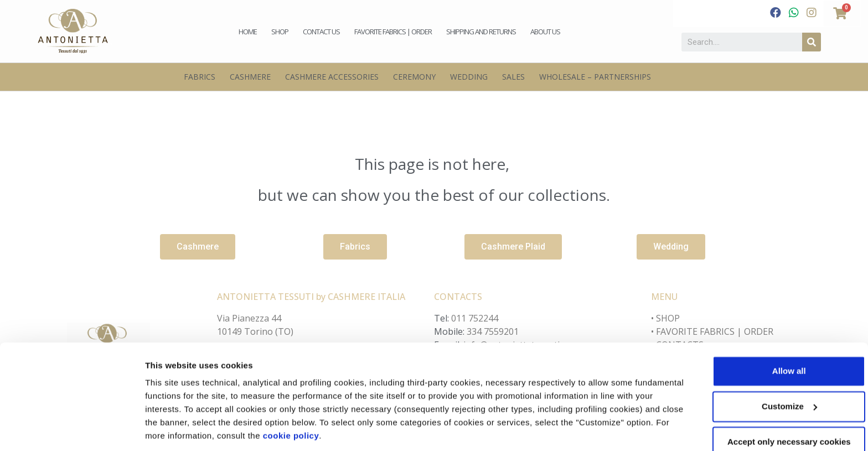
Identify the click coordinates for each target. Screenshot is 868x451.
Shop (280, 32)
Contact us (321, 32)
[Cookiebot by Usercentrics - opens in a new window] (72, 429)
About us (545, 32)
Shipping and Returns (481, 32)
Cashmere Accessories (332, 77)
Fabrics (200, 77)
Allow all (776, 334)
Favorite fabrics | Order (393, 32)
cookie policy (387, 399)
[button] (198, 247)
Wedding (469, 77)
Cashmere (250, 77)
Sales (513, 77)
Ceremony (414, 77)
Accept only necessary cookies (776, 405)
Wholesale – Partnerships (595, 77)
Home (248, 32)
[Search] (812, 42)
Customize (166, 429)
